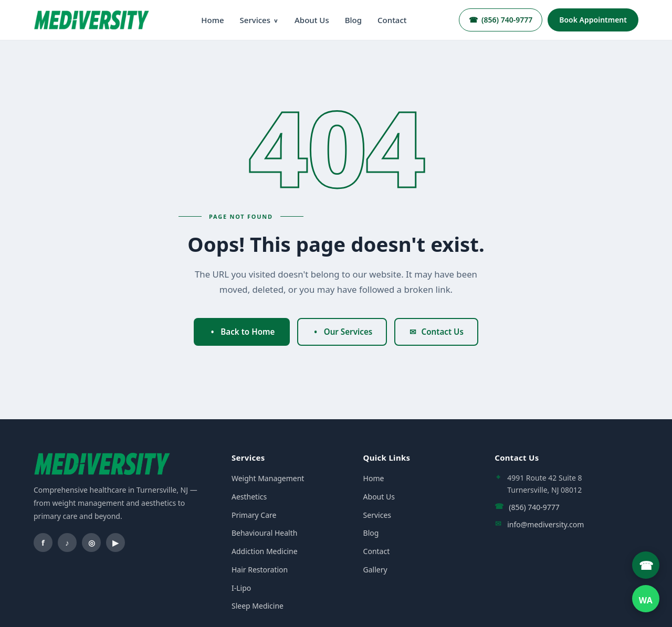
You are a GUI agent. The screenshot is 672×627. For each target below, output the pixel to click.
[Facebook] (43, 543)
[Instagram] (91, 543)
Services (259, 20)
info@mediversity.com (545, 524)
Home (212, 20)
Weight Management (268, 478)
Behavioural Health (264, 533)
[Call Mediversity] (646, 565)
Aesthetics (249, 497)
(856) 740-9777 (501, 20)
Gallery (375, 570)
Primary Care (254, 515)
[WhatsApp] (646, 599)
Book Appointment (593, 20)
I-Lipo (241, 588)
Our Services (342, 332)
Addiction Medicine (265, 551)
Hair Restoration (260, 570)
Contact (392, 20)
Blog (353, 20)
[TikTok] (67, 543)
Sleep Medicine (258, 606)
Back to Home (241, 332)
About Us (312, 20)
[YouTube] (115, 543)
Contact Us (436, 332)
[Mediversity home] (91, 20)
